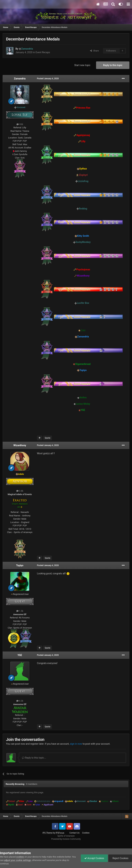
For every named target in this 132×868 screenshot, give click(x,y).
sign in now (76, 744)
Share (94, 51)
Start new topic (82, 65)
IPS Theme (47, 833)
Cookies (86, 833)
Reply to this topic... (34, 758)
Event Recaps (43, 52)
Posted (48, 79)
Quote (47, 438)
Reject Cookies (120, 858)
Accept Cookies (94, 858)
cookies (20, 857)
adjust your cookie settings (17, 860)
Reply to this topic (113, 65)
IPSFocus (60, 833)
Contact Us (75, 833)
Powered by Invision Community (66, 839)
